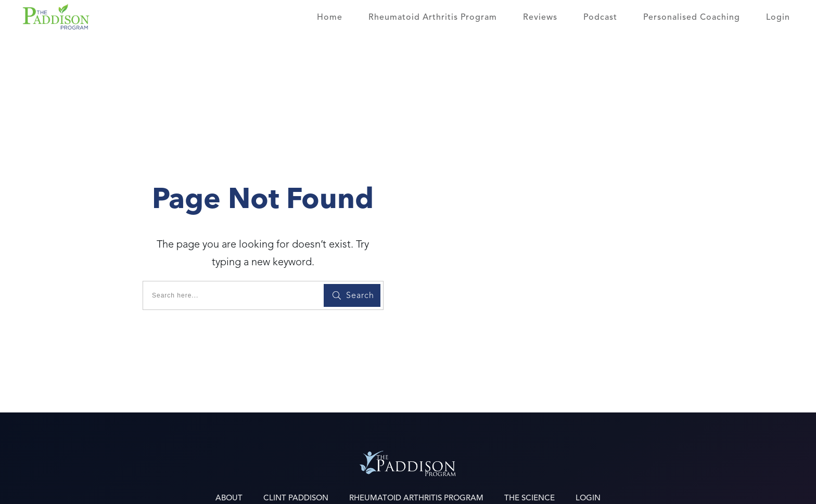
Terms (622, 487)
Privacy (576, 487)
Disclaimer (674, 487)
